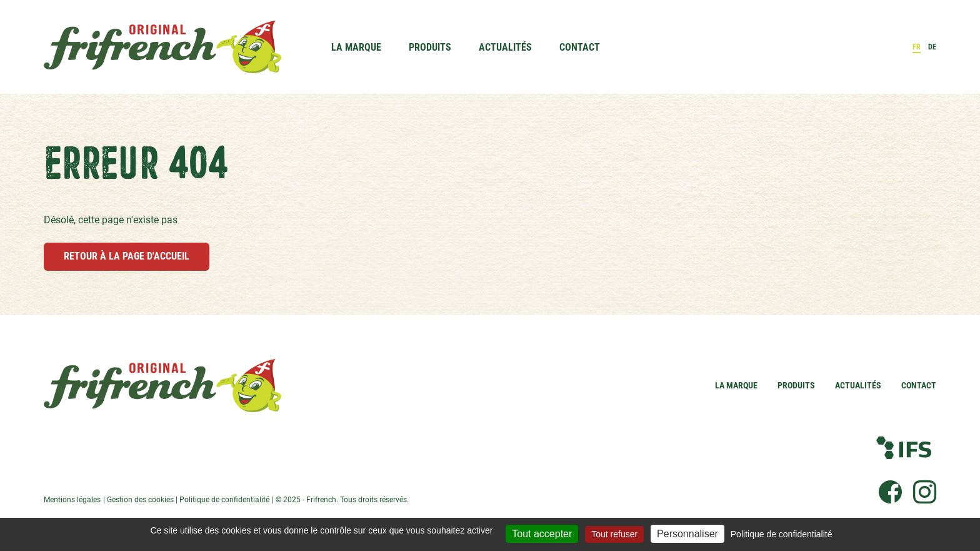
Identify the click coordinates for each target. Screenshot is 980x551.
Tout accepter (542, 534)
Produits (430, 47)
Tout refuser (614, 534)
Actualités (505, 47)
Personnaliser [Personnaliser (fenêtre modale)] (687, 534)
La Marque (356, 47)
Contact (580, 47)
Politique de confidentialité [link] (782, 534)
